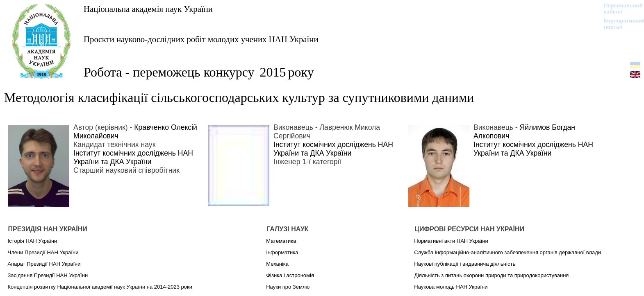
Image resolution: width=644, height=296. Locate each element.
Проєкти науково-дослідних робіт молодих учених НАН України (201, 39)
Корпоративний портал (619, 24)
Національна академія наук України (148, 9)
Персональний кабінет (619, 9)
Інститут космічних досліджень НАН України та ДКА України (133, 157)
